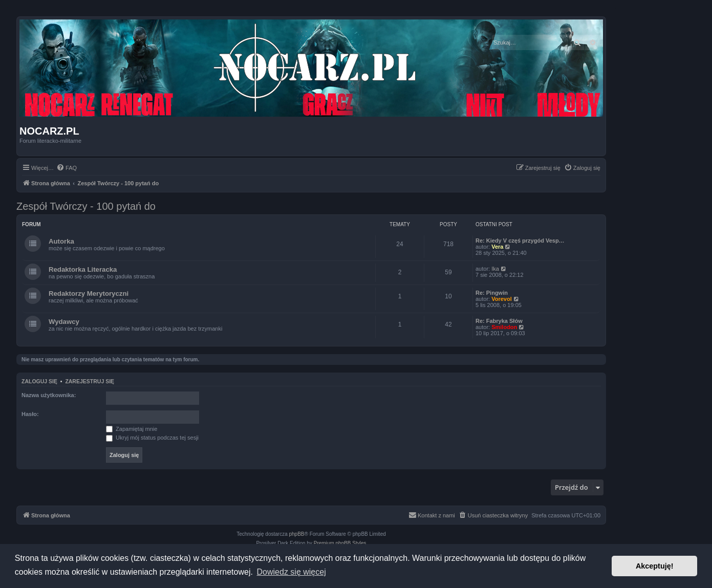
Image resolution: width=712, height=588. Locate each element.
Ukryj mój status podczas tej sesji (152, 438)
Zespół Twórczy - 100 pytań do (86, 206)
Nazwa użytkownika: (49, 395)
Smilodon (504, 327)
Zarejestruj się (90, 381)
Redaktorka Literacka (83, 269)
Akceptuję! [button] (655, 566)
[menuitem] (67, 168)
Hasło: (30, 414)
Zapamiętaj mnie (132, 429)
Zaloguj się (39, 381)
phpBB (297, 534)
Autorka (61, 241)
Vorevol (502, 299)
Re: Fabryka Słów (499, 321)
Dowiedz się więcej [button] (292, 572)
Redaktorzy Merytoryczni (89, 293)
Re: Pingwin (492, 293)
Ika (495, 269)
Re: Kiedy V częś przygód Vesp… (520, 241)
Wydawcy (64, 322)
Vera (497, 247)
